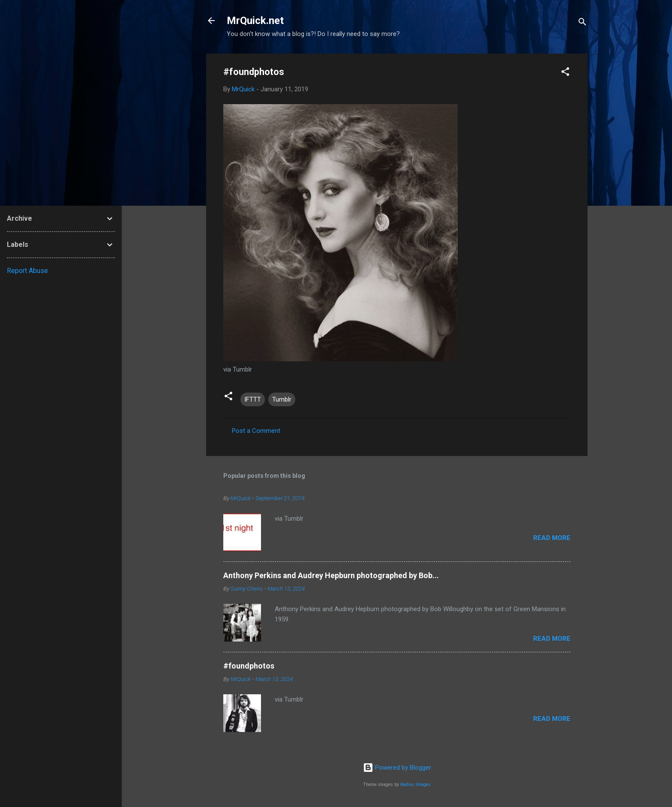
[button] (565, 73)
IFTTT (253, 399)
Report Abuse (27, 271)
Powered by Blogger (397, 768)
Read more (552, 538)
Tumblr (282, 399)
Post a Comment (256, 431)
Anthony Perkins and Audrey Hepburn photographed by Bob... (331, 575)
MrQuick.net (255, 21)
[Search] (582, 23)
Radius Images (415, 784)
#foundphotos (249, 666)
